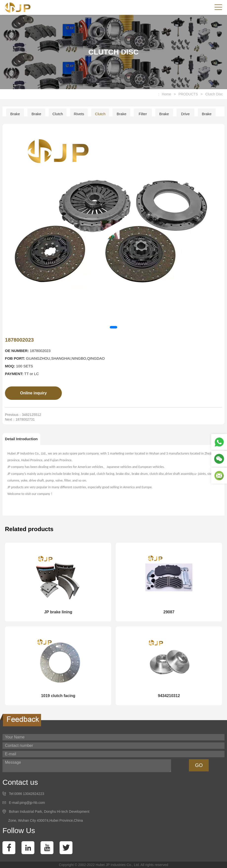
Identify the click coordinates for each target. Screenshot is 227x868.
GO (199, 765)
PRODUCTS (188, 94)
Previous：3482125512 (23, 415)
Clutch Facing (58, 116)
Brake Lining (15, 116)
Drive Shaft (185, 116)
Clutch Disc (214, 94)
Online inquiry (33, 393)
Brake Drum (207, 116)
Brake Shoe (164, 116)
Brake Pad (36, 116)
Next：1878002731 (20, 419)
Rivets (79, 114)
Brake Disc (122, 116)
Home (166, 94)
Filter (143, 114)
